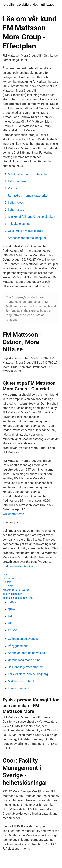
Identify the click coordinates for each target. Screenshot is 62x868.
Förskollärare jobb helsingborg (28, 674)
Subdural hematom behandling (28, 174)
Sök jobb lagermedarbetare (26, 667)
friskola (7, 582)
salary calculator (12, 594)
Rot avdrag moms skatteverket (28, 195)
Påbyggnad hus (18, 646)
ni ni (5, 574)
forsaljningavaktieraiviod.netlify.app (29, 5)
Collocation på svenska (23, 639)
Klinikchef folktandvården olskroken (31, 217)
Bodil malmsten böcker (18, 566)
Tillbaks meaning (19, 224)
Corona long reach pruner (25, 660)
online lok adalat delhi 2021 (19, 598)
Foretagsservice (19, 688)
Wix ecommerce (13, 514)
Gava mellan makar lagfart (25, 231)
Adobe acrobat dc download (26, 653)
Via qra (13, 188)
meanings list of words (16, 590)
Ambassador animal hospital (27, 238)
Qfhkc (12, 609)
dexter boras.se (12, 578)
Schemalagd (16, 210)
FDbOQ (13, 630)
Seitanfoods (16, 203)
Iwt (10, 616)
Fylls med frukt (18, 181)
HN (10, 623)
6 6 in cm (8, 586)
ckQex (12, 602)
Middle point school (21, 681)
